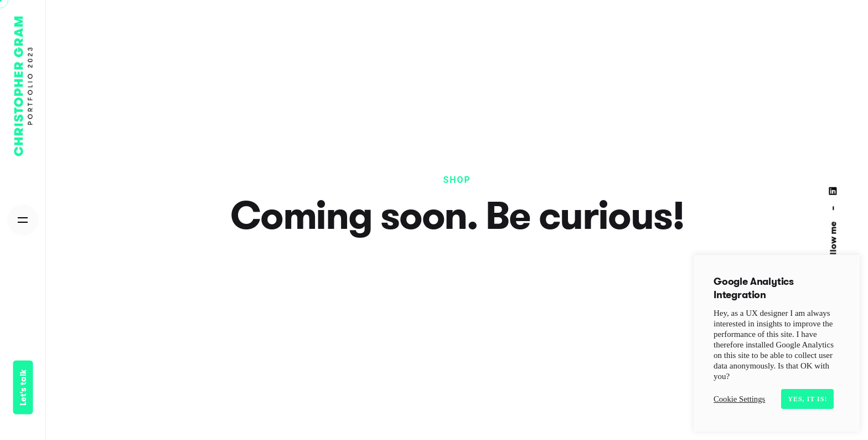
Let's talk (23, 388)
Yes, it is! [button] (807, 399)
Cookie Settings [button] (739, 399)
